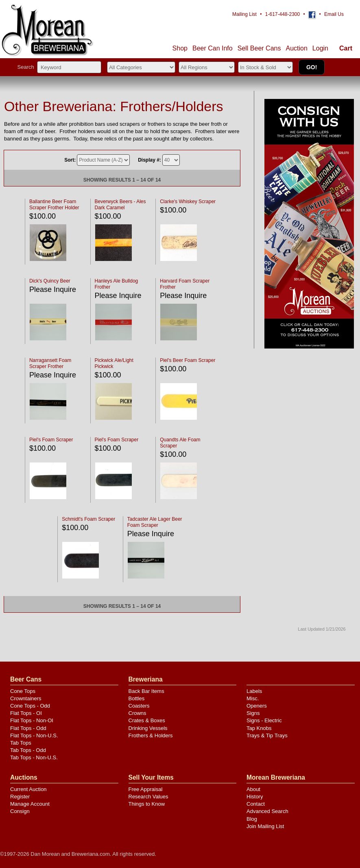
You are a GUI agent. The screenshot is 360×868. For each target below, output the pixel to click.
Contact (256, 804)
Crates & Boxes (147, 720)
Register (20, 797)
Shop (180, 48)
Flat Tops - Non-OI (32, 720)
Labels (254, 691)
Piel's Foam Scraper (51, 440)
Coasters (139, 706)
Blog (252, 819)
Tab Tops (21, 743)
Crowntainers (26, 698)
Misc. (253, 698)
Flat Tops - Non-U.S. (34, 735)
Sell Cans (259, 48)
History (255, 797)
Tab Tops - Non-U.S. (34, 757)
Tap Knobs (259, 728)
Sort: (70, 160)
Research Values (148, 797)
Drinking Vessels (148, 728)
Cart (346, 48)
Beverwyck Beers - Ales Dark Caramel (120, 205)
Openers (257, 706)
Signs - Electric (264, 720)
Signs (253, 713)
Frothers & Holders (151, 735)
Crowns (137, 713)
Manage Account (30, 804)
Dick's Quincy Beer (50, 281)
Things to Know (147, 804)
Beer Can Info (213, 48)
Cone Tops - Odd (30, 706)
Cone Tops (23, 691)
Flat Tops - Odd (28, 728)
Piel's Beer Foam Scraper (188, 360)
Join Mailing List (265, 826)
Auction (296, 48)
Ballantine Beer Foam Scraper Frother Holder (54, 205)
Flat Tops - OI (26, 713)
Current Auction (28, 789)
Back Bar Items (146, 691)
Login (320, 48)
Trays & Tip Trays (267, 735)
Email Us (334, 14)
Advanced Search (267, 811)
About (253, 789)
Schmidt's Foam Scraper (88, 519)
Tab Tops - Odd (28, 750)
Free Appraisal (146, 789)
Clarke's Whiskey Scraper (188, 202)
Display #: (149, 160)
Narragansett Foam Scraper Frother (50, 363)
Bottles (137, 698)
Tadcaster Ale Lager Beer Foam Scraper (155, 522)
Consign (20, 811)
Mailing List (244, 14)
